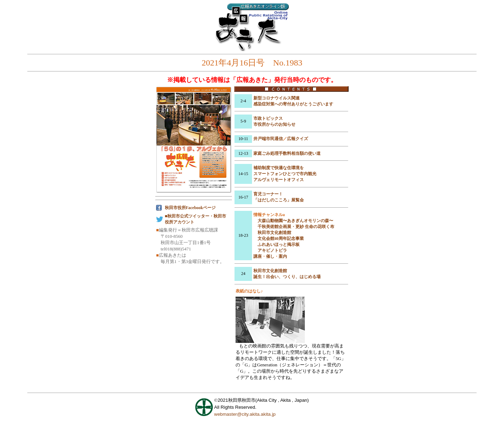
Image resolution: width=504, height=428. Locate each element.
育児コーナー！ (268, 194)
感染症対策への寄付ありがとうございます (293, 104)
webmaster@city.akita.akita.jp (245, 414)
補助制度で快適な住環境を (279, 168)
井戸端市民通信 (268, 139)
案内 (283, 256)
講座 (258, 256)
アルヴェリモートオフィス (279, 180)
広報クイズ (297, 139)
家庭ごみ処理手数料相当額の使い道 (287, 153)
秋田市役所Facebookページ (190, 208)
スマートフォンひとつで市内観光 (285, 174)
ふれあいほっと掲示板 (279, 244)
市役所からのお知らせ (274, 124)
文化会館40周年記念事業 (281, 239)
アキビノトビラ (272, 250)
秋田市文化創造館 (274, 233)
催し (270, 256)
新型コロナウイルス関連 (276, 98)
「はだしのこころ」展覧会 (279, 200)
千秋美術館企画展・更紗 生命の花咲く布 (296, 227)
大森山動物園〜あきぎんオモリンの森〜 (295, 221)
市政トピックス (268, 118)
